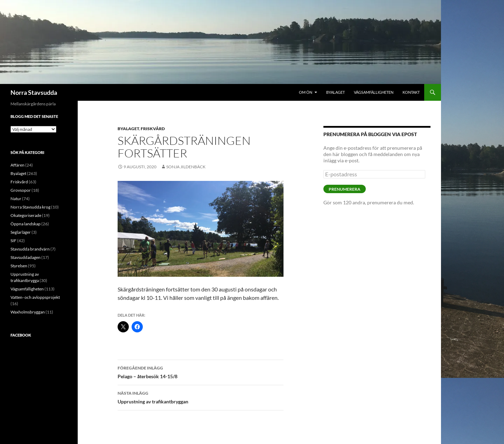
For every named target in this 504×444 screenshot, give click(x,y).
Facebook (21, 335)
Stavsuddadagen (26, 257)
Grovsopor (21, 190)
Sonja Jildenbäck (186, 167)
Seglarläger (21, 232)
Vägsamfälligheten (374, 92)
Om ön (306, 92)
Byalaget (335, 92)
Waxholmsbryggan (28, 312)
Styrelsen (19, 266)
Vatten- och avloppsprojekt (35, 297)
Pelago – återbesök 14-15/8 (201, 372)
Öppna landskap (26, 224)
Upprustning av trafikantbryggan (201, 397)
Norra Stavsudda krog (30, 207)
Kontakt (411, 92)
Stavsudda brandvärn (30, 249)
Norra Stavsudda (34, 92)
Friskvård (153, 129)
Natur (16, 199)
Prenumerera (345, 189)
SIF (13, 241)
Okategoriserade (26, 215)
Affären (17, 165)
